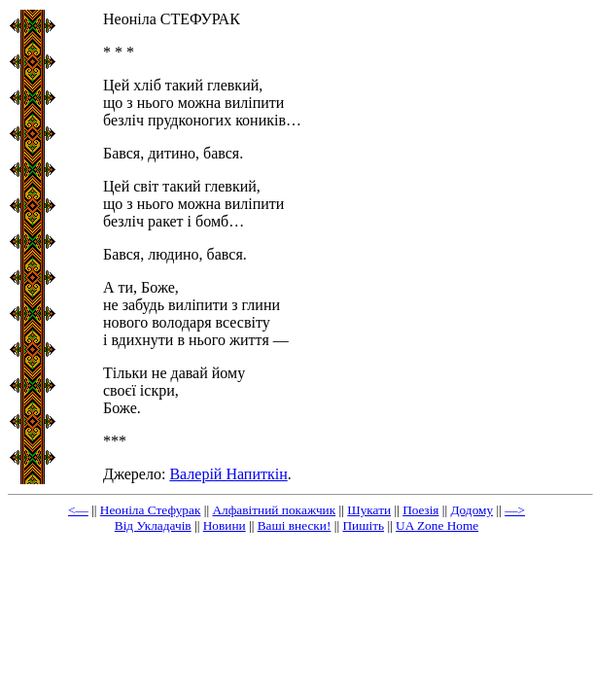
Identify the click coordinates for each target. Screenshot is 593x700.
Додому (471, 510)
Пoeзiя (420, 510)
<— (78, 510)
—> (515, 510)
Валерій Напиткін (228, 474)
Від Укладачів (153, 525)
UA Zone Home (437, 525)
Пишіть (363, 525)
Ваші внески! (295, 525)
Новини (225, 525)
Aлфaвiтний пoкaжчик (274, 510)
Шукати (369, 510)
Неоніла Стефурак (151, 510)
